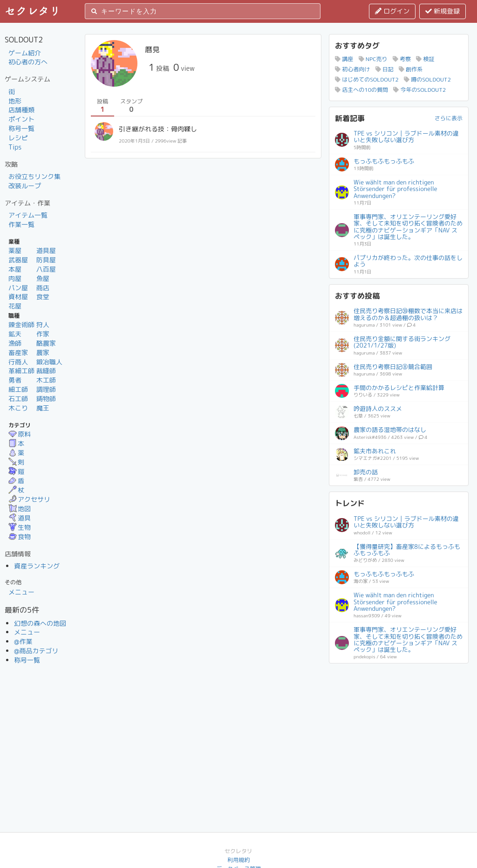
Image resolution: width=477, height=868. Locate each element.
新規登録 (443, 11)
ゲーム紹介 (25, 53)
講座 (344, 59)
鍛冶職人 (49, 362)
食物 (20, 537)
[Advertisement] (399, 727)
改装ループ (25, 186)
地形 (15, 101)
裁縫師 (46, 371)
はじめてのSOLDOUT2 (367, 79)
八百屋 (46, 269)
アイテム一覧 (28, 215)
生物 (20, 527)
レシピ (18, 138)
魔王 (43, 408)
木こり (18, 408)
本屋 (15, 269)
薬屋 (15, 250)
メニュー (21, 592)
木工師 (46, 380)
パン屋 (18, 288)
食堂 (43, 297)
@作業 (23, 641)
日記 (385, 69)
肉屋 (15, 278)
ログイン (392, 11)
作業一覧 (21, 224)
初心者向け (352, 69)
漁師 (15, 343)
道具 (20, 518)
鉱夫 (15, 334)
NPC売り (373, 59)
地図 (20, 509)
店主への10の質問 (361, 90)
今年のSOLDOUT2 (419, 90)
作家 (43, 334)
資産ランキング (37, 566)
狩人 (43, 325)
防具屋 (46, 260)
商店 (43, 288)
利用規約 (238, 860)
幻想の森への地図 (40, 623)
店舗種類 (21, 110)
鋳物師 (46, 399)
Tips (15, 147)
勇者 (15, 380)
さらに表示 (449, 118)
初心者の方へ (28, 62)
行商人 (18, 362)
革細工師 (21, 371)
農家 (43, 352)
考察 (402, 59)
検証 (425, 59)
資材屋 (18, 297)
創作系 (411, 69)
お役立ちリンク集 (34, 176)
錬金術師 (21, 325)
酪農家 (46, 343)
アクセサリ (29, 499)
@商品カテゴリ (36, 651)
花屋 (15, 306)
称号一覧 (21, 128)
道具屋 (46, 250)
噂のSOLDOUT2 (427, 79)
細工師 (18, 389)
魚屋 (43, 278)
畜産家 (18, 352)
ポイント (21, 119)
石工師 (18, 399)
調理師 (46, 389)
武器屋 (18, 260)
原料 (20, 434)
